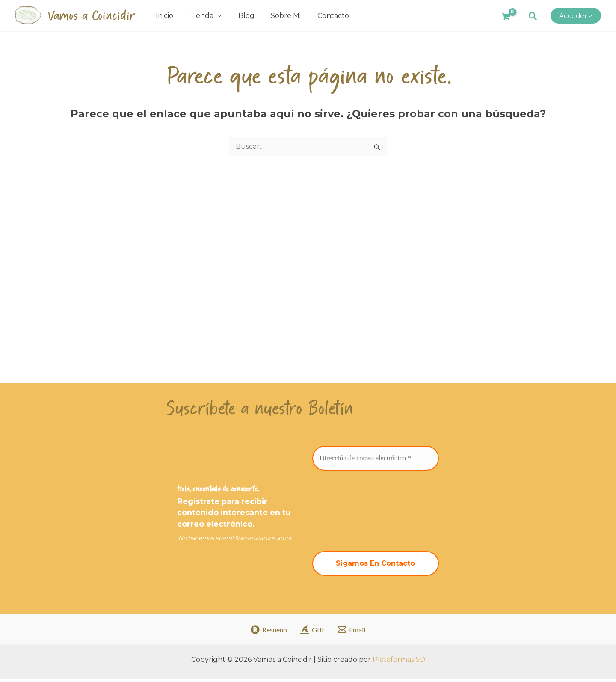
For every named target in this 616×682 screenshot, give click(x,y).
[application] (215, 16)
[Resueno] (269, 633)
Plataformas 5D (399, 663)
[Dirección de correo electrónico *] (376, 460)
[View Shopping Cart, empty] (506, 16)
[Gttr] (312, 633)
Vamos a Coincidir (91, 16)
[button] (533, 16)
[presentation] (347, 512)
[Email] (352, 633)
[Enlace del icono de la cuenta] (576, 16)
